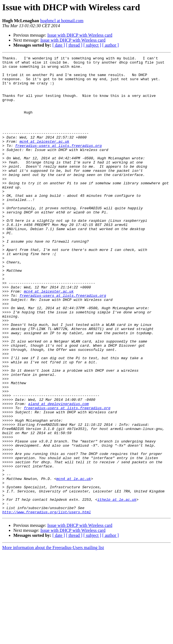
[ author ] (111, 45)
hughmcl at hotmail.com (62, 21)
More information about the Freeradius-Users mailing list (53, 639)
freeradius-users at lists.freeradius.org (58, 164)
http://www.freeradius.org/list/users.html (47, 603)
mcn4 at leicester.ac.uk (44, 159)
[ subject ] (92, 45)
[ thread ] (74, 45)
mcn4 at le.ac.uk (74, 563)
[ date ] (59, 45)
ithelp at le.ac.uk (117, 588)
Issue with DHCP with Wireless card (80, 35)
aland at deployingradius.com (58, 474)
